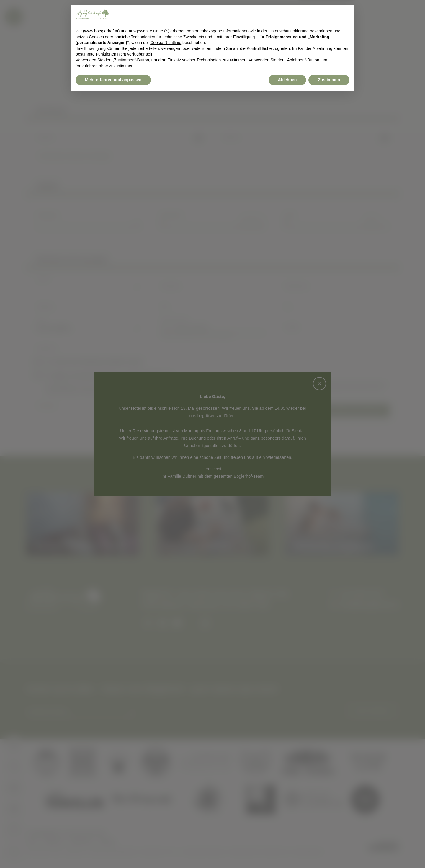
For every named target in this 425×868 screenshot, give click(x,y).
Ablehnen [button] (287, 852)
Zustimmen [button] (329, 852)
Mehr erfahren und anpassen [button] (113, 852)
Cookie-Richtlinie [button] (166, 815)
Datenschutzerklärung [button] (289, 803)
